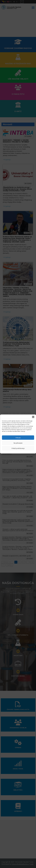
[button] (33, 417)
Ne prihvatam (18, 443)
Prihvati (18, 438)
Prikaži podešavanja (18, 448)
